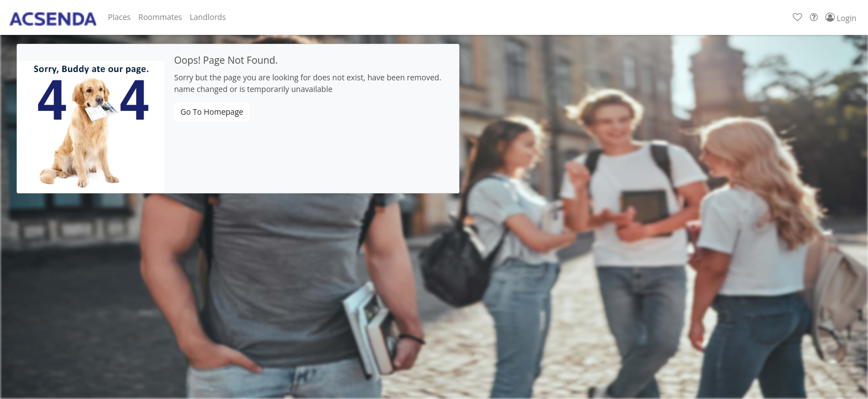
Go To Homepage (212, 112)
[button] (119, 17)
